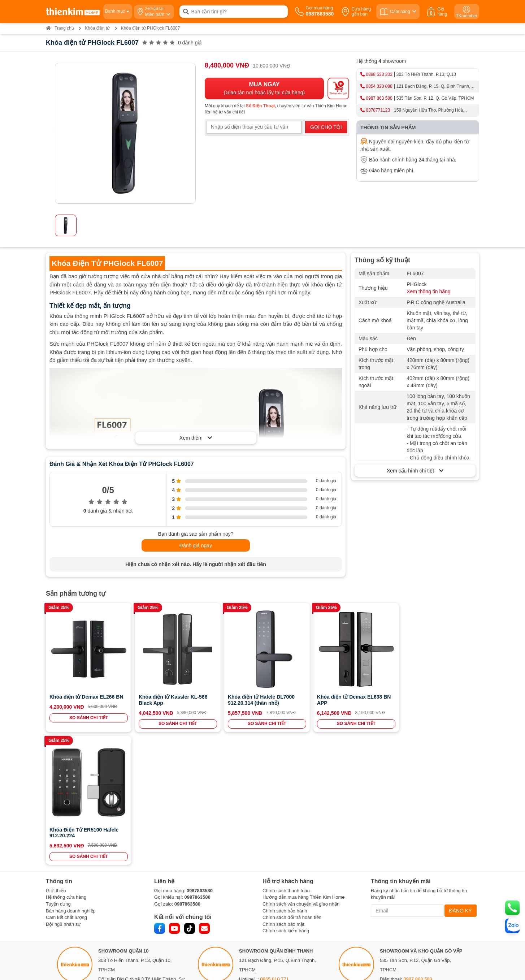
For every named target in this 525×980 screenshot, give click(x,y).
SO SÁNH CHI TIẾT (88, 716)
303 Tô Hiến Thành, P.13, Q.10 (426, 74)
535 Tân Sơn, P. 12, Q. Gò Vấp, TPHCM (435, 98)
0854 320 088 (379, 86)
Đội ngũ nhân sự (63, 789)
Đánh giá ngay (196, 545)
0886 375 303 (131, 864)
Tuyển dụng (58, 770)
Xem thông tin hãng (428, 292)
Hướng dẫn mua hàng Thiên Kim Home (304, 763)
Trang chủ (60, 28)
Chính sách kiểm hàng (286, 796)
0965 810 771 (275, 845)
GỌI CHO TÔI (326, 127)
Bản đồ (109, 883)
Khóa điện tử (97, 28)
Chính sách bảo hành (285, 776)
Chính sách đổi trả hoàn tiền (292, 783)
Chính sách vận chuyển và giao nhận (301, 770)
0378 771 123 (138, 922)
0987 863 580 (379, 98)
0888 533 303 (379, 74)
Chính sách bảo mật (283, 789)
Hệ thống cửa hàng (66, 763)
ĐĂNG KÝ (461, 776)
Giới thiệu (56, 756)
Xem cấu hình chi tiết (415, 471)
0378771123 (378, 110)
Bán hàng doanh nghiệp (71, 776)
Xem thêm (196, 438)
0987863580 (200, 756)
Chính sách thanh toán (286, 756)
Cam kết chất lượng (66, 783)
